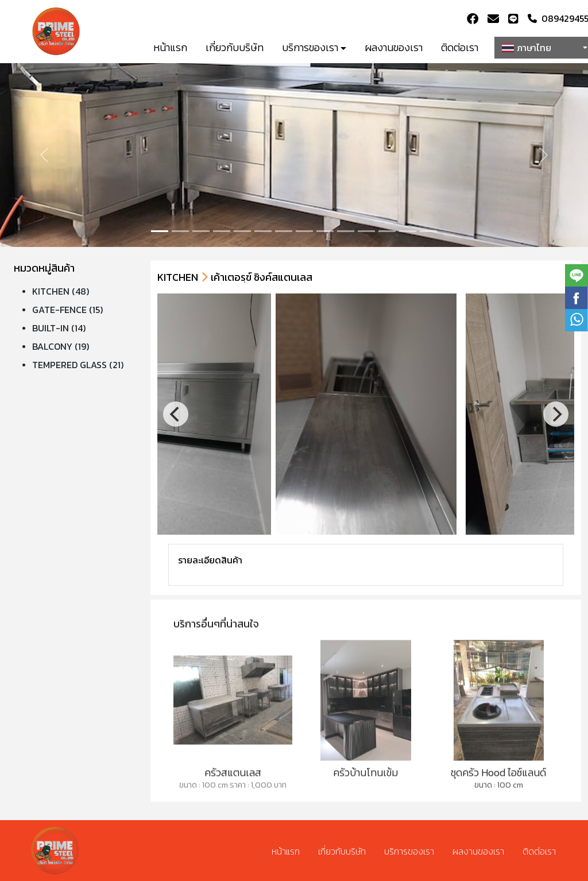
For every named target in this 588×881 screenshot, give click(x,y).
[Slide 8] (325, 231)
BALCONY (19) (61, 346)
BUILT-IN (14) (59, 328)
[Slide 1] (180, 231)
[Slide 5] (263, 231)
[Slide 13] (428, 231)
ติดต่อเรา (460, 47)
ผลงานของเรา (394, 47)
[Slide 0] (160, 231)
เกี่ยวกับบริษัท (235, 47)
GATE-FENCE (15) (67, 310)
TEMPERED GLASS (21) (78, 365)
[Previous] (176, 414)
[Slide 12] (408, 231)
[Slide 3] (222, 231)
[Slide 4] (242, 231)
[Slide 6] (284, 231)
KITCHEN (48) (61, 291)
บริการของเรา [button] (310, 47)
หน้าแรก (170, 47)
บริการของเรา (409, 851)
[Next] (556, 414)
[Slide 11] (387, 231)
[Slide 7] (304, 231)
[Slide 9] (346, 231)
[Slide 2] (201, 231)
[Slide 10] (366, 231)
